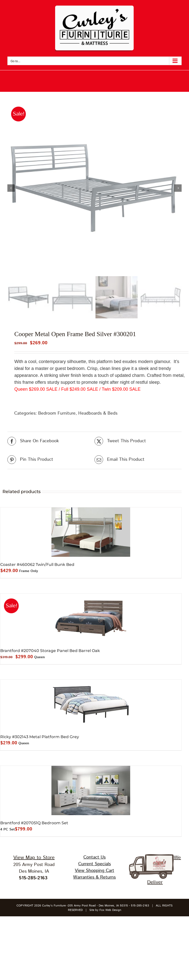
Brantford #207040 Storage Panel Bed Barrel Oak (50, 651)
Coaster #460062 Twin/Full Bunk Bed (37, 565)
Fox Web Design (110, 910)
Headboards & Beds (98, 413)
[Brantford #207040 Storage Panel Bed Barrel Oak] (91, 618)
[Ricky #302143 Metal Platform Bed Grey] (91, 704)
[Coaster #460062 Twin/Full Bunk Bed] (91, 532)
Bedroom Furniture (57, 413)
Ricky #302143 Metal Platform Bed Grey (40, 737)
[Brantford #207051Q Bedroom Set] (91, 790)
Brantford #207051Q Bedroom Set (34, 823)
